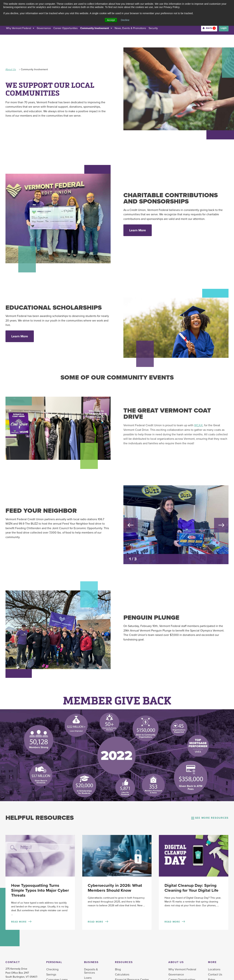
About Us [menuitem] (176, 962)
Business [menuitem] (91, 962)
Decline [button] (125, 20)
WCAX (198, 425)
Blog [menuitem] (118, 969)
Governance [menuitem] (176, 975)
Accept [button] (111, 20)
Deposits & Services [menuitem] (91, 971)
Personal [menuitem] (54, 962)
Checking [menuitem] (52, 969)
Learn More (138, 230)
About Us (11, 69)
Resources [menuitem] (124, 962)
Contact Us (215, 975)
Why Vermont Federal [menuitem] (182, 969)
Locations (214, 969)
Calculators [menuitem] (122, 975)
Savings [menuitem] (51, 975)
